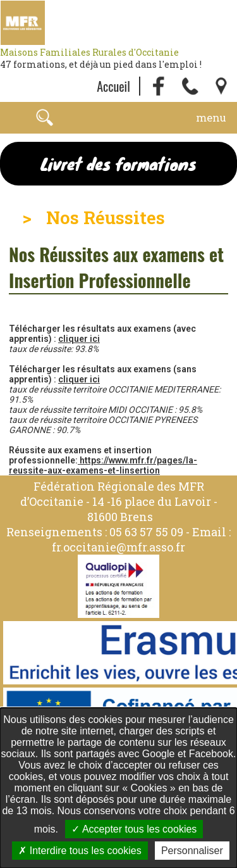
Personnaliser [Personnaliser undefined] (192, 851)
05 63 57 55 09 (146, 532)
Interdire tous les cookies (80, 851)
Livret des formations (118, 164)
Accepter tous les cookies (134, 829)
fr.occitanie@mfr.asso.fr (118, 547)
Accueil (113, 86)
